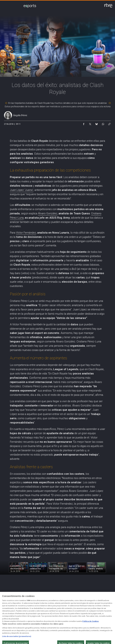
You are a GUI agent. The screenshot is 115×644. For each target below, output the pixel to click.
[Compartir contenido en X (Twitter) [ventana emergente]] (90, 123)
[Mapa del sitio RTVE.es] (90, 618)
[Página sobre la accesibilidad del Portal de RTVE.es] (74, 618)
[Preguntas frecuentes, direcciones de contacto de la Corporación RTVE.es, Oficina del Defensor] (107, 618)
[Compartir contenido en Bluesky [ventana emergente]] (97, 123)
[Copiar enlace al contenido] (109, 123)
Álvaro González (48, 213)
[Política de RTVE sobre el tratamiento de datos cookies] (41, 618)
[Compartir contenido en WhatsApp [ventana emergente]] (103, 123)
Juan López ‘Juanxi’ (22, 190)
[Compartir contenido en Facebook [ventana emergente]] (84, 123)
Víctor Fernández (26, 233)
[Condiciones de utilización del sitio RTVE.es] (8, 618)
